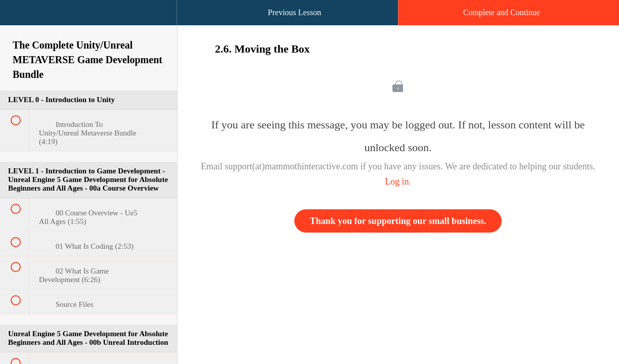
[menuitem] (89, 23)
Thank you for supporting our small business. (398, 221)
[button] (18, 18)
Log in (397, 181)
